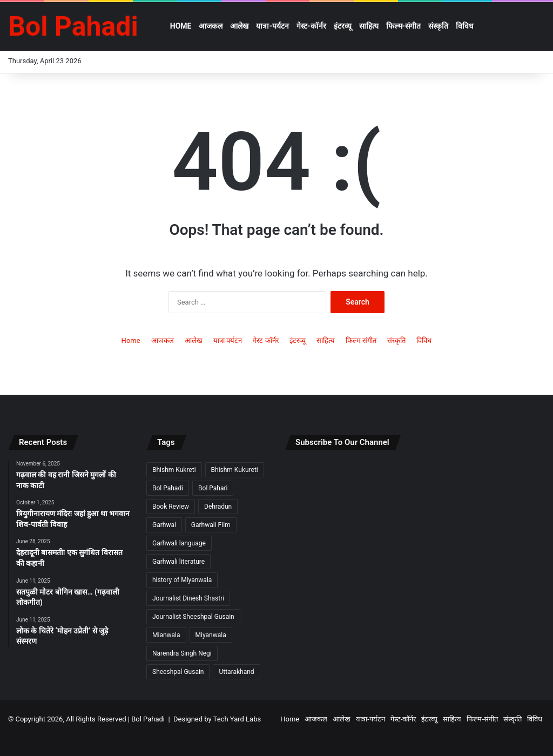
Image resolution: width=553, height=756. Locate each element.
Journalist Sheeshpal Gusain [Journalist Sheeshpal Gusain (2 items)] (193, 617)
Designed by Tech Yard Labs (217, 719)
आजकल (211, 26)
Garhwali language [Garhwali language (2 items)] (179, 543)
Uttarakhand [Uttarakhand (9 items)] (236, 672)
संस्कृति (438, 26)
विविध (465, 26)
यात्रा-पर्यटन (272, 26)
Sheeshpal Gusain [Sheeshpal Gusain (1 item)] (178, 672)
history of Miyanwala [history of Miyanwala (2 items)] (182, 580)
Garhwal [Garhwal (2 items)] (164, 525)
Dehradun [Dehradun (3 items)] (218, 507)
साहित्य (369, 26)
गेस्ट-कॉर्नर (311, 26)
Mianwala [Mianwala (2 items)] (166, 635)
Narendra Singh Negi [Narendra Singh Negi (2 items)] (182, 653)
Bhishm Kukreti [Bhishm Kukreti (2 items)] (174, 470)
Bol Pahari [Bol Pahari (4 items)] (213, 488)
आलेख (239, 26)
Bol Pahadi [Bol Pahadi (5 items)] (168, 488)
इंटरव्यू (343, 26)
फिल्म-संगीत (404, 26)
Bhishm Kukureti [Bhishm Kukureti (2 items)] (235, 470)
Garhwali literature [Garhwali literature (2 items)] (178, 562)
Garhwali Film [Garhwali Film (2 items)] (211, 525)
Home (181, 26)
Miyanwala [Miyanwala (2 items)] (211, 635)
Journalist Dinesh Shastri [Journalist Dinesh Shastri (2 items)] (188, 598)
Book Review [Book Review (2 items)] (171, 507)
